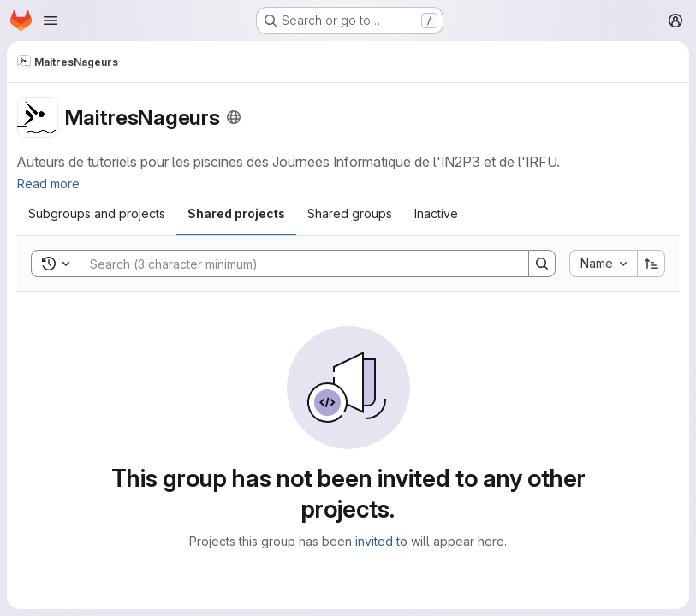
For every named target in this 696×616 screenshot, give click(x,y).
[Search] (296, 264)
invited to (381, 541)
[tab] (97, 214)
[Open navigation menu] (51, 21)
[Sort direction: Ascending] (651, 264)
